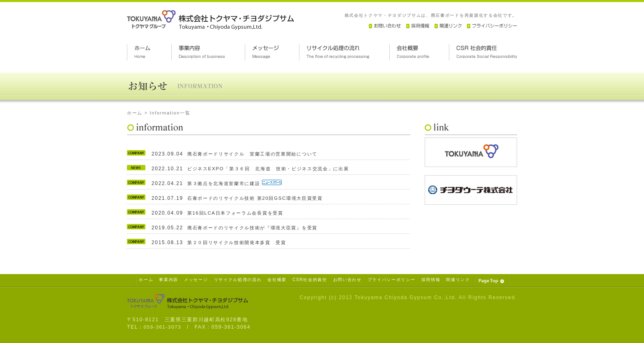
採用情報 (431, 280)
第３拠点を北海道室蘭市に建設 (228, 183)
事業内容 (169, 280)
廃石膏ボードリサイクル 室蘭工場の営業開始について (258, 154)
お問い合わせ (347, 280)
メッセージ (196, 280)
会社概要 (277, 280)
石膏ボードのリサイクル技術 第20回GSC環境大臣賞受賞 (260, 198)
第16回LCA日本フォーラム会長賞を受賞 (239, 213)
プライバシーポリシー (392, 280)
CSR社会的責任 (310, 280)
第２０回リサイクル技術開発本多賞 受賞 (241, 242)
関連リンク (458, 280)
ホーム (135, 113)
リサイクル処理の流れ (238, 280)
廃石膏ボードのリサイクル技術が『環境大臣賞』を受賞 (258, 228)
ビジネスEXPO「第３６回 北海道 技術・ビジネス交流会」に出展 (274, 169)
